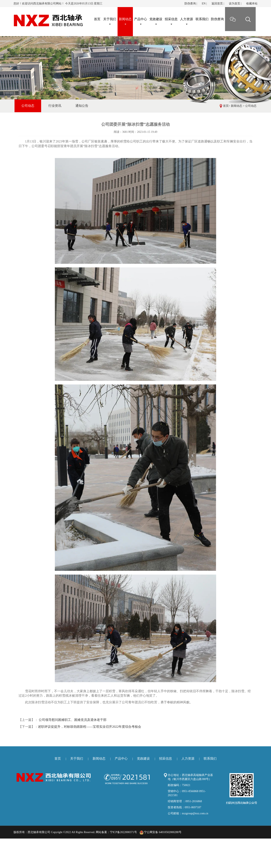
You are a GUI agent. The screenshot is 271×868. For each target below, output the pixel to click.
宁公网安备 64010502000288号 (161, 832)
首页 (226, 106)
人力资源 (187, 21)
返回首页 (217, 4)
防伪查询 (190, 4)
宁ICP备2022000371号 (123, 832)
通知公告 (82, 106)
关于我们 (110, 21)
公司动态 (251, 106)
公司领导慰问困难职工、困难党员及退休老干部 (72, 720)
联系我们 (202, 19)
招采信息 (171, 21)
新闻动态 (125, 21)
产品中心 (141, 21)
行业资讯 (55, 106)
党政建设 (156, 21)
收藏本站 (252, 4)
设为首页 (235, 4)
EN (204, 4)
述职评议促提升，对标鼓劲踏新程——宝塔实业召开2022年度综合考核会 (90, 727)
